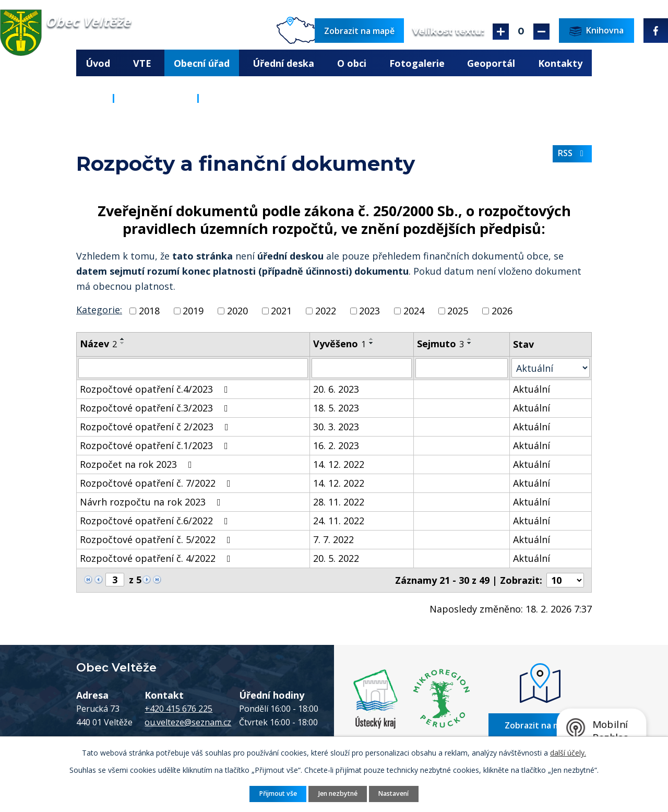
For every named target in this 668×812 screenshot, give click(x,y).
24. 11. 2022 (339, 521)
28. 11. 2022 (339, 502)
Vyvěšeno (339, 344)
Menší (541, 32)
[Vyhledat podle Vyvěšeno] (362, 368)
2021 (281, 311)
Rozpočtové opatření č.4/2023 (156, 389)
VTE (142, 63)
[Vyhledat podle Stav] (551, 368)
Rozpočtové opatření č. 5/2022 (157, 539)
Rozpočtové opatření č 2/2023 (156, 427)
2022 (326, 311)
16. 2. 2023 (336, 445)
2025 (458, 311)
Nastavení (393, 793)
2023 (369, 311)
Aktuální (532, 389)
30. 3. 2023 (336, 427)
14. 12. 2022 (339, 464)
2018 (149, 311)
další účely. (568, 753)
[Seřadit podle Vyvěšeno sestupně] (372, 343)
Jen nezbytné (338, 793)
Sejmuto (440, 344)
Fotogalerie (417, 63)
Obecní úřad (202, 63)
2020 (237, 311)
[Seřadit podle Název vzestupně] (123, 339)
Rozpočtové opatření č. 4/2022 (157, 558)
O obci (352, 63)
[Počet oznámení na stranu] (565, 580)
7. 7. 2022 (333, 539)
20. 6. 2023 (336, 389)
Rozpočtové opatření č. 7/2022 (157, 483)
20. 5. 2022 (336, 558)
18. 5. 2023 (336, 408)
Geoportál (491, 63)
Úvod (98, 63)
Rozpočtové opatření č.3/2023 (156, 408)
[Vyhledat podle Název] (193, 368)
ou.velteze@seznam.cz (188, 722)
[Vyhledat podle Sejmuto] (461, 368)
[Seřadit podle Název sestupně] (123, 343)
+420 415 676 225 (178, 708)
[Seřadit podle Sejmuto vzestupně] (470, 339)
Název (98, 344)
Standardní (521, 32)
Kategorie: (99, 310)
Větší (501, 32)
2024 (414, 311)
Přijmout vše (278, 793)
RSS (572, 153)
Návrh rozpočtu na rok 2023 (152, 502)
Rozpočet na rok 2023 (138, 464)
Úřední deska (283, 63)
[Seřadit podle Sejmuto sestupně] (470, 343)
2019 (193, 311)
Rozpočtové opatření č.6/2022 (156, 521)
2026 (502, 311)
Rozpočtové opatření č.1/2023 (156, 445)
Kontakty (560, 63)
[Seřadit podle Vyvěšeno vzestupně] (372, 339)
